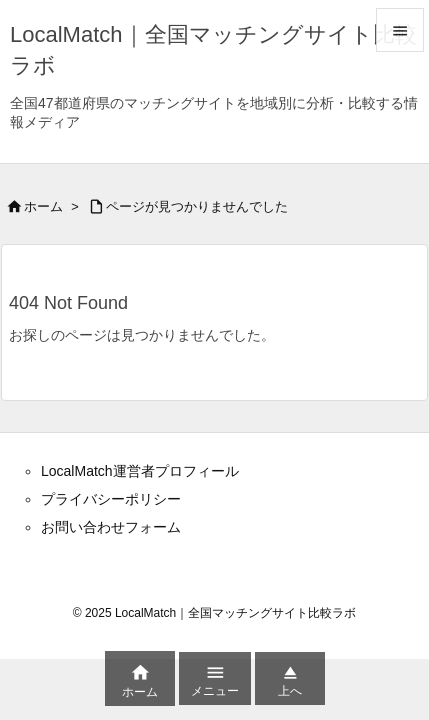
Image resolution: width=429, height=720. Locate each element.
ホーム (43, 206)
